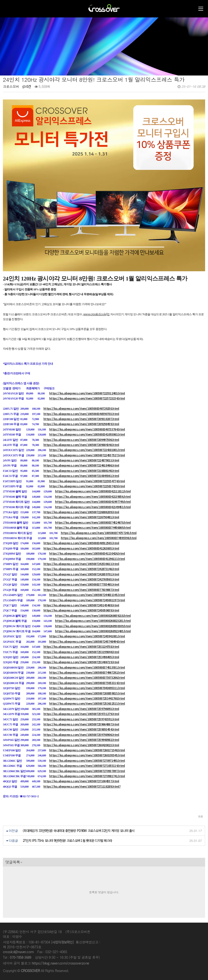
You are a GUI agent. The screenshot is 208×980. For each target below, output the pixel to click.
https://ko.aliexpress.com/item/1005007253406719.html (81, 662)
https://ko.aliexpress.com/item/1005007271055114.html (87, 765)
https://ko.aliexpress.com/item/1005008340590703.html (81, 414)
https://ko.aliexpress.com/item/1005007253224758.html (81, 646)
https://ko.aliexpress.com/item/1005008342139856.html (93, 496)
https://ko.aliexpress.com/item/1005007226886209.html (81, 512)
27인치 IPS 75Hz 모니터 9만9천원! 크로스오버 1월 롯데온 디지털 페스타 (67, 841)
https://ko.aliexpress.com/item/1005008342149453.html (93, 507)
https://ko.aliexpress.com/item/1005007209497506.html (81, 440)
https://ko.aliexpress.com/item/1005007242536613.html (81, 564)
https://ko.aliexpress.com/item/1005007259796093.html (81, 709)
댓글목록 (13, 862)
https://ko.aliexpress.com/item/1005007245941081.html (87, 636)
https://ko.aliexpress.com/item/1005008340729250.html (81, 408)
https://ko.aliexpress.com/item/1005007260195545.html (87, 755)
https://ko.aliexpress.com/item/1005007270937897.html (87, 771)
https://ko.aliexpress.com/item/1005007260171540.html (87, 750)
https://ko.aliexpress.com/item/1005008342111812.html (93, 491)
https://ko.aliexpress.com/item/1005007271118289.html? (82, 786)
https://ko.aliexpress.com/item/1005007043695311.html (87, 688)
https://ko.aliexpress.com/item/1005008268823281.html (93, 621)
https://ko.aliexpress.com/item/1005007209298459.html (81, 424)
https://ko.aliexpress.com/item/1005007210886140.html (81, 471)
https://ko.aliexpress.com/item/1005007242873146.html (81, 569)
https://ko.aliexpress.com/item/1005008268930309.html (93, 626)
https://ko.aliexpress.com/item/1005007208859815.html (87, 693)
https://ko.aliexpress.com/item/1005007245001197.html (87, 600)
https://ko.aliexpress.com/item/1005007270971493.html (87, 760)
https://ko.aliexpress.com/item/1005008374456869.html (93, 527)
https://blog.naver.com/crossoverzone (60, 963)
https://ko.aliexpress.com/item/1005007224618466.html (81, 465)
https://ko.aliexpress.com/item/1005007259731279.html (81, 714)
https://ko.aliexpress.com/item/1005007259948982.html (81, 740)
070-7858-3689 (21, 957)
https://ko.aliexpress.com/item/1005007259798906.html (81, 735)
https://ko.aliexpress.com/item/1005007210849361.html (81, 476)
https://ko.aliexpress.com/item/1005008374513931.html (87, 667)
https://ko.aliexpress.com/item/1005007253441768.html (87, 698)
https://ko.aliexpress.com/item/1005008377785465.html (81, 584)
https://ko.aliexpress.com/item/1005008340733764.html (87, 429)
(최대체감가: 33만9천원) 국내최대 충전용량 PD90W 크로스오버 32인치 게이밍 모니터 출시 (79, 831)
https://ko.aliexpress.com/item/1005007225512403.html (87, 393)
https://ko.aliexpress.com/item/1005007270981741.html (87, 776)
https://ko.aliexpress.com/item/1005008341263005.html (81, 548)
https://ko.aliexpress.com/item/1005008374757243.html (99, 533)
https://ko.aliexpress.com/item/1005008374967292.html (87, 672)
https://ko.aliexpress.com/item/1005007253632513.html (87, 703)
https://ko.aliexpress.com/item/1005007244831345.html (87, 595)
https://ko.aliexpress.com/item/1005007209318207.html (81, 419)
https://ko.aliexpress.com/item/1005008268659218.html (93, 615)
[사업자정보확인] (62, 942)
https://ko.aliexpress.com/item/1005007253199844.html (81, 652)
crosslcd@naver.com (18, 952)
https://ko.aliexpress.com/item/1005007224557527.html (87, 455)
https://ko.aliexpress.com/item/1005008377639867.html (81, 590)
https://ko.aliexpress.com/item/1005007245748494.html (87, 641)
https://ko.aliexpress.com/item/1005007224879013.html (81, 460)
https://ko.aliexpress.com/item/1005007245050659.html (81, 610)
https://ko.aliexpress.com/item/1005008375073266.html (87, 677)
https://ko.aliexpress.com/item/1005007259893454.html (81, 729)
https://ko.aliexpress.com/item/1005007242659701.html (81, 574)
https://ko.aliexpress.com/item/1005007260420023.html (81, 745)
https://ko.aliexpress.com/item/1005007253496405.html (81, 657)
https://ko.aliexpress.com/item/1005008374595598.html (99, 538)
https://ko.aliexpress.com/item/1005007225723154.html (87, 398)
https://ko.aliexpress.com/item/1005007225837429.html (87, 486)
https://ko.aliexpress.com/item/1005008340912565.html (81, 543)
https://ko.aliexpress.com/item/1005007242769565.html (81, 579)
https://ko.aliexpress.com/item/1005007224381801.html (87, 450)
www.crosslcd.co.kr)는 (97, 314)
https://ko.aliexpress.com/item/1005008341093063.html (87, 434)
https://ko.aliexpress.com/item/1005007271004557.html (81, 781)
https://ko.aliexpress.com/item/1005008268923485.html (93, 631)
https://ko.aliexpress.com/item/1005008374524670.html (93, 522)
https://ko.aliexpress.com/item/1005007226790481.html (81, 517)
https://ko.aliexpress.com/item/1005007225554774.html (87, 481)
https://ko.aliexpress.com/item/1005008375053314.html (87, 683)
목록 (200, 816)
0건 (27, 86)
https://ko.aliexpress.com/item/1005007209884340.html (81, 445)
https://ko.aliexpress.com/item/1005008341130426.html (87, 553)
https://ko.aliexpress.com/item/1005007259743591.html (81, 719)
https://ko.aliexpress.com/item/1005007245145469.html (81, 605)
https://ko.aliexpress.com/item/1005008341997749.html (93, 501)
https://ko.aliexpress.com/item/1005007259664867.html (81, 724)
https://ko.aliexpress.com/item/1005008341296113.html (87, 559)
